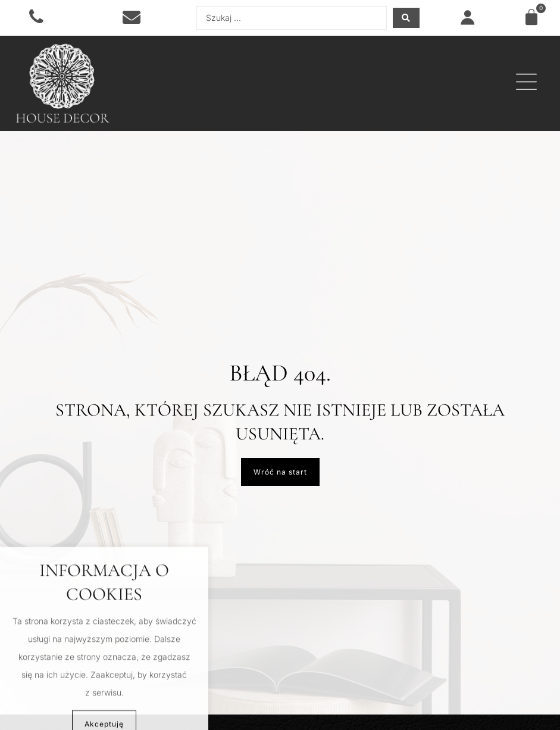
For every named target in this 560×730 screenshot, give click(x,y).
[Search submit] (406, 18)
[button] (526, 83)
